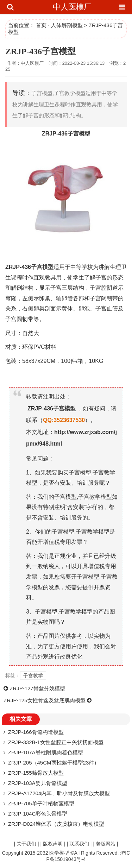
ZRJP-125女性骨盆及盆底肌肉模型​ (45, 700)
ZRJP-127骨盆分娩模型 (37, 688)
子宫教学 (33, 675)
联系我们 (79, 844)
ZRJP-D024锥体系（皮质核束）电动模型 (56, 824)
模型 (84, 134)
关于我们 (26, 844)
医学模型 (59, 853)
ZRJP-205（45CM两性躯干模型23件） (54, 763)
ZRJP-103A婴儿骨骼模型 (38, 783)
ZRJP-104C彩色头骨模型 (38, 814)
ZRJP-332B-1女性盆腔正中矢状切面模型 (56, 742)
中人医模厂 (72, 7)
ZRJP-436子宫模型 (40, 51)
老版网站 (106, 844)
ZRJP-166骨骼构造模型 (36, 732)
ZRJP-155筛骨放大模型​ (36, 773)
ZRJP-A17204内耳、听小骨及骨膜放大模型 (59, 793)
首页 (41, 25)
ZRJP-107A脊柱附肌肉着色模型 (46, 752)
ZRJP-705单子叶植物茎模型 (41, 803)
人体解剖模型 (67, 25)
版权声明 (53, 844)
